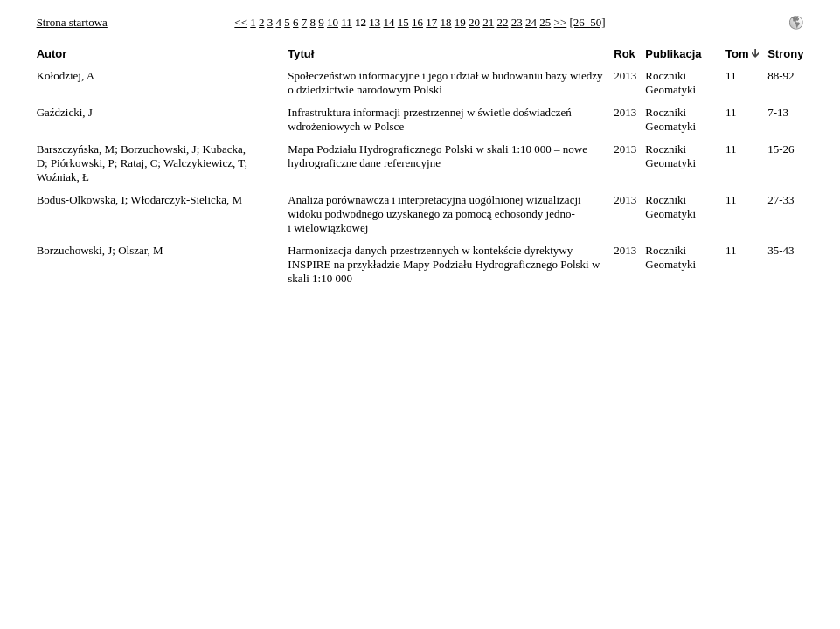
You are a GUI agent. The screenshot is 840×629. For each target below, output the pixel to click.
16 (417, 22)
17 (431, 22)
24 (531, 22)
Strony (785, 54)
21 (488, 22)
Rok (625, 54)
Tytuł (301, 54)
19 (460, 22)
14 (389, 22)
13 (375, 22)
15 (403, 22)
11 (347, 22)
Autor (52, 54)
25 (545, 22)
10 (333, 22)
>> (561, 22)
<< (241, 22)
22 (503, 22)
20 (474, 22)
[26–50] (587, 22)
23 (517, 22)
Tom (737, 54)
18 (446, 22)
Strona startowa (72, 22)
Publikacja (673, 54)
